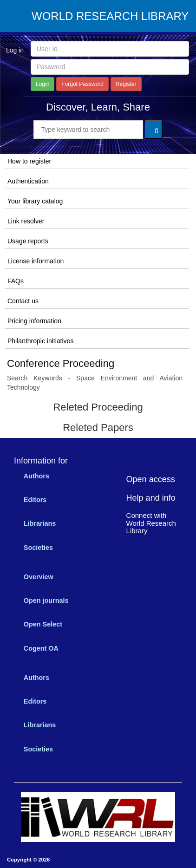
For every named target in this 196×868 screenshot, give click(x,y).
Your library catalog (35, 201)
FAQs (16, 281)
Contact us (23, 301)
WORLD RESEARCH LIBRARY (110, 16)
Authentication (28, 181)
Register (126, 84)
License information (36, 261)
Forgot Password (82, 84)
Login (42, 84)
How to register (29, 161)
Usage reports (28, 241)
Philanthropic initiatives (40, 341)
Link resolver (26, 221)
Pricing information (34, 321)
